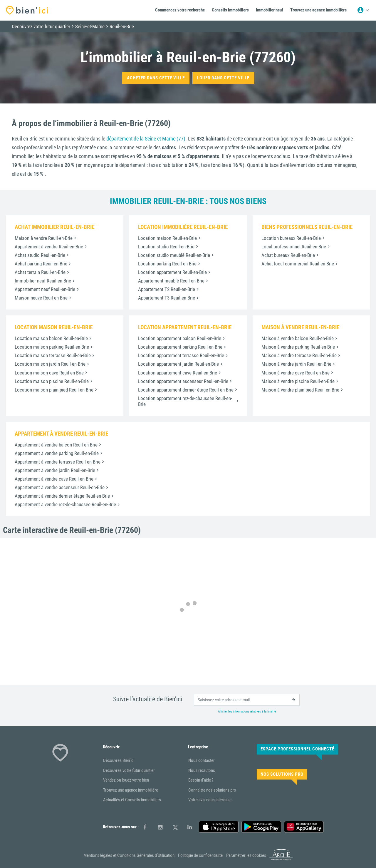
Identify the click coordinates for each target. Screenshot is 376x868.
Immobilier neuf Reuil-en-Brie (43, 281)
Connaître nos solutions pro (212, 790)
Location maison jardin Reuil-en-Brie (50, 364)
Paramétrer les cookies (246, 855)
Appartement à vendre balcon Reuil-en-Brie (56, 445)
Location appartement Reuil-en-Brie (172, 272)
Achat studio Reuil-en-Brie (40, 255)
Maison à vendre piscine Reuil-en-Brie (298, 381)
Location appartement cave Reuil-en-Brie (178, 373)
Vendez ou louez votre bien (126, 780)
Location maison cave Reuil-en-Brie (49, 373)
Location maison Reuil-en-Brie (167, 238)
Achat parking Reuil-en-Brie (41, 264)
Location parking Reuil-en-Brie (167, 264)
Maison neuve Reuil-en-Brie (41, 298)
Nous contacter (202, 760)
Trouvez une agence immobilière (131, 790)
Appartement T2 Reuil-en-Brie (167, 289)
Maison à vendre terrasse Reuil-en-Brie (299, 355)
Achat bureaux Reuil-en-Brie (288, 255)
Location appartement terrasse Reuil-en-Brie (181, 355)
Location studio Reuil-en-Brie (166, 247)
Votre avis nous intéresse (210, 800)
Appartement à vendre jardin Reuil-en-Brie (55, 470)
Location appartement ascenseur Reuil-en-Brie (183, 381)
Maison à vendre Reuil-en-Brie (44, 238)
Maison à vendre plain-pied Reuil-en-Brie (300, 390)
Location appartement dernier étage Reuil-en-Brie (186, 390)
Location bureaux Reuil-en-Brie (291, 238)
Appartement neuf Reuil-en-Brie (45, 289)
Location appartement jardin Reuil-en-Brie (178, 364)
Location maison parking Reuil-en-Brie (52, 347)
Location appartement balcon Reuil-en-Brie (180, 338)
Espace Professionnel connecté (297, 749)
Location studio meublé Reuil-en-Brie (174, 255)
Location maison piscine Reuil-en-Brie (52, 381)
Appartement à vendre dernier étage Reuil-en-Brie (62, 496)
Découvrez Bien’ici (119, 760)
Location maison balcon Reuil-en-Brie (51, 338)
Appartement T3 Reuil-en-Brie (167, 298)
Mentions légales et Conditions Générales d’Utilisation (129, 855)
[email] (247, 700)
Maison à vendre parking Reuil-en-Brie (298, 347)
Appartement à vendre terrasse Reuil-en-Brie (58, 462)
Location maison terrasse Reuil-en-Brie (53, 355)
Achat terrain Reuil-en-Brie (40, 272)
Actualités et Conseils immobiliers (132, 800)
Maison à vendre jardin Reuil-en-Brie (296, 364)
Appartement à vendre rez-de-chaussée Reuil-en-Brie (65, 504)
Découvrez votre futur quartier (129, 770)
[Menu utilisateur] (363, 10)
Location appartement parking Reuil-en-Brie (180, 347)
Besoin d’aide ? (201, 780)
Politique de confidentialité (200, 855)
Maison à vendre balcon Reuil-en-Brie (298, 338)
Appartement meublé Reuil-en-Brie (171, 281)
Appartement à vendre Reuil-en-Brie (49, 247)
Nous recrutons (202, 770)
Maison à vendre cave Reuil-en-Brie (296, 373)
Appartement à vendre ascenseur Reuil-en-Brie (60, 487)
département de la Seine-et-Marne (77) (146, 139)
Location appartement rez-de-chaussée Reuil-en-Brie (185, 401)
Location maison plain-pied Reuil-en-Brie (54, 390)
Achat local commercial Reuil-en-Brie (298, 264)
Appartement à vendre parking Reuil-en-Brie (57, 453)
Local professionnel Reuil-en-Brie (294, 247)
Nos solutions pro (282, 774)
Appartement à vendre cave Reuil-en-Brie (54, 479)
